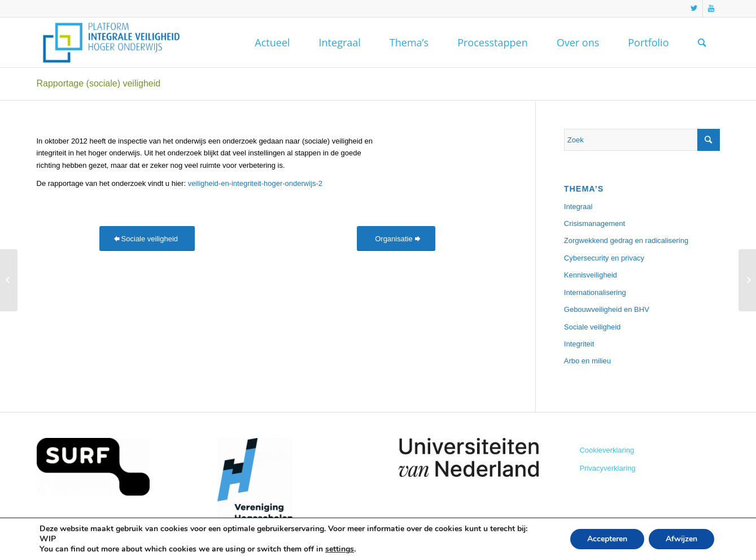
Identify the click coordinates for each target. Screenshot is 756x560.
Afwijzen (681, 539)
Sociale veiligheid (592, 327)
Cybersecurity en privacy (604, 258)
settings (340, 549)
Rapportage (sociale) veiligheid (99, 83)
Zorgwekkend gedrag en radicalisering (626, 240)
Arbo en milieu (587, 361)
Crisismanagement (595, 223)
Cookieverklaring (607, 450)
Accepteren (607, 539)
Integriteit (579, 344)
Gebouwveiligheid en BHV (607, 309)
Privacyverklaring (607, 468)
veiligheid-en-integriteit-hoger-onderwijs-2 (255, 183)
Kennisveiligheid (591, 275)
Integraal (578, 207)
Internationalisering (595, 292)
